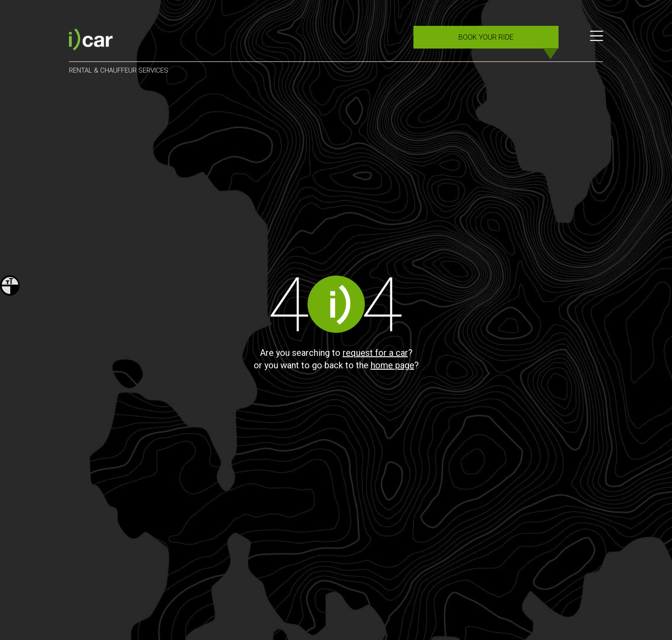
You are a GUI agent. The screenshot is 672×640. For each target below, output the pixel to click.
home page (393, 365)
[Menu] (597, 41)
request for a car (375, 353)
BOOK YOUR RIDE (486, 37)
